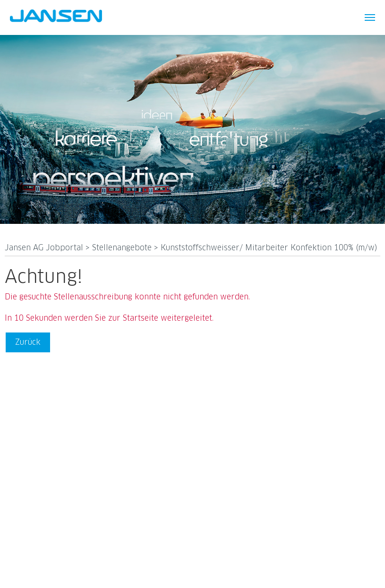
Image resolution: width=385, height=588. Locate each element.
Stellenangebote (123, 248)
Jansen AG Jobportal (45, 248)
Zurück (28, 342)
